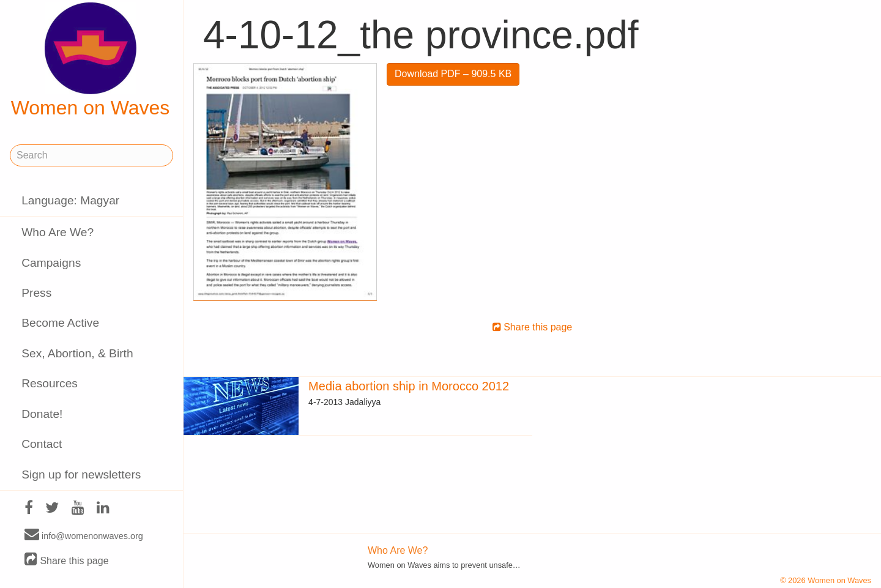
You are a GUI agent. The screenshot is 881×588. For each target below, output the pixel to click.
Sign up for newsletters (81, 474)
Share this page (67, 560)
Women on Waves (91, 61)
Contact (42, 444)
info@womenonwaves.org (84, 535)
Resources (50, 383)
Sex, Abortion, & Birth (77, 353)
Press (36, 293)
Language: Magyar (70, 200)
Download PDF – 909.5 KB (453, 74)
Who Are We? (58, 232)
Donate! (42, 414)
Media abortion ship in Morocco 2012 (409, 386)
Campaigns (51, 263)
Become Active (60, 323)
